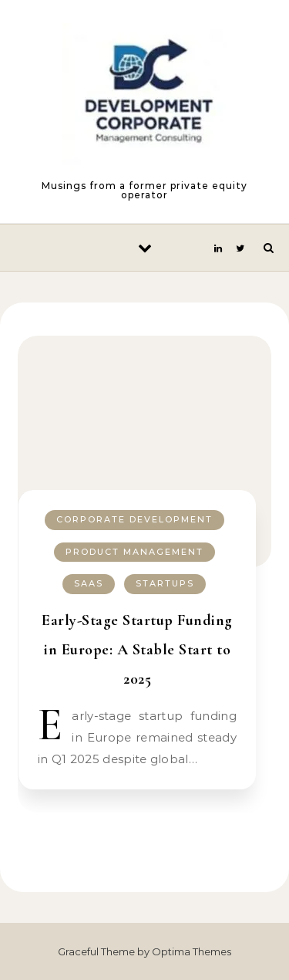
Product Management (134, 552)
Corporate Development (134, 519)
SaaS (89, 583)
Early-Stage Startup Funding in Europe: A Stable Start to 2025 (137, 650)
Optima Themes (192, 951)
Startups (165, 583)
